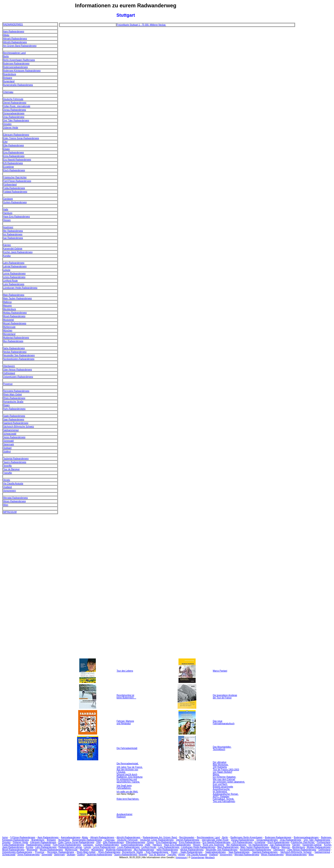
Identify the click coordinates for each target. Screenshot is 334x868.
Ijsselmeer (8, 227)
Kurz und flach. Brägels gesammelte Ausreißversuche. (223, 787)
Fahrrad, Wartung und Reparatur (125, 722)
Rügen (6, 405)
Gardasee (8, 199)
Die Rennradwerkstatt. (128, 764)
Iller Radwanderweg (13, 231)
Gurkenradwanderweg (132, 845)
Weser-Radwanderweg (14, 501)
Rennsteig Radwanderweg (16, 391)
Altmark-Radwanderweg (15, 39)
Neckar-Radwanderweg (15, 352)
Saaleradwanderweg (215, 852)
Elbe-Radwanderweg (13, 145)
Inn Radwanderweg (13, 234)
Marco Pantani (220, 671)
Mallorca (7, 302)
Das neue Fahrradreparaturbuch (224, 722)
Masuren (7, 306)
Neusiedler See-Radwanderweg (19, 355)
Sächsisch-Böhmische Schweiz (18, 427)
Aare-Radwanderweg (14, 31)
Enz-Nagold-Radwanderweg (17, 160)
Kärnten (7, 245)
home (5, 837)
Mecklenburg (9, 309)
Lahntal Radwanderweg (15, 266)
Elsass (6, 149)
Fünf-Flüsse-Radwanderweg (17, 181)
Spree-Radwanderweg (14, 437)
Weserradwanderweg (296, 855)
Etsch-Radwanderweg (14, 170)
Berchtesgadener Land (14, 53)
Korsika (7, 256)
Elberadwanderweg (135, 842)
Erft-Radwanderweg (13, 163)
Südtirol (7, 451)
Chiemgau (8, 92)
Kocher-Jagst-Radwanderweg (18, 252)
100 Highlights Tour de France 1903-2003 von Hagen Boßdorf (226, 770)
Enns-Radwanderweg (14, 156)
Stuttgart (7, 448)
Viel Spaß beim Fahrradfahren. (124, 787)
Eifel (5, 142)
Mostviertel (8, 320)
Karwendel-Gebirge (13, 249)
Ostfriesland (9, 373)
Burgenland (9, 81)
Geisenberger (198, 857)
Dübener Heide (11, 128)
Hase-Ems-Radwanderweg (16, 217)
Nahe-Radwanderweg (14, 348)
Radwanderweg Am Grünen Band (160, 837)
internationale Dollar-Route (215, 840)
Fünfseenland (10, 185)
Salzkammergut (11, 430)
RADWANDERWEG (13, 24)
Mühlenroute (9, 327)
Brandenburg (10, 74)
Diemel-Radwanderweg (15, 103)
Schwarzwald (10, 434)
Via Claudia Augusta (13, 483)
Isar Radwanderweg (13, 238)
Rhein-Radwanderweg (14, 398)
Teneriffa (7, 466)
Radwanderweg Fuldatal (38, 845)
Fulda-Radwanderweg (14, 188)
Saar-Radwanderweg (14, 419)
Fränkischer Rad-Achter (15, 177)
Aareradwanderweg (71, 837)
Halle (6, 209)
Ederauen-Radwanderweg (16, 135)
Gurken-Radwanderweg (15, 202)
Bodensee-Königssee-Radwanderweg (22, 71)
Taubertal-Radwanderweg (16, 459)
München (8, 330)
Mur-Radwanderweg (13, 341)
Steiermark (8, 444)
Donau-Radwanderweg (14, 110)
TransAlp (8, 473)
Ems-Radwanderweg (13, 152)
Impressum (181, 857)
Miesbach (210, 857)
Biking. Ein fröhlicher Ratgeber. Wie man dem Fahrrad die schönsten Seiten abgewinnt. (229, 778)
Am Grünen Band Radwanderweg (20, 46)
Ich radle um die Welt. (127, 792)
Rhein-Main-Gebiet (12, 395)
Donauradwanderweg (14, 113)
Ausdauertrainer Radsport (124, 816)
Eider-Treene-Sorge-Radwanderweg (21, 138)
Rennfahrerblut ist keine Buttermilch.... (126, 696)
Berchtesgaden (187, 837)
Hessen (7, 220)
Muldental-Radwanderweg (16, 338)
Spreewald (8, 441)
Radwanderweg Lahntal (70, 847)
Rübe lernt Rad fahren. (128, 799)
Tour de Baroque (11, 469)
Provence (8, 384)
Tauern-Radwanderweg (15, 462)
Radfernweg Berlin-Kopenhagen (246, 837)
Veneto (7, 480)
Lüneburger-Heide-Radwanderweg (20, 288)
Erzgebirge (8, 167)
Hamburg (8, 213)
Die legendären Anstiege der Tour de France (225, 696)
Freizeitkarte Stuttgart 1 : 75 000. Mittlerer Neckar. (141, 25)
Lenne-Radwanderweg (14, 274)
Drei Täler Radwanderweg (16, 120)
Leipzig (7, 270)
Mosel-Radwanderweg (14, 316)
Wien (6, 505)
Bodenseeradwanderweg (15, 67)
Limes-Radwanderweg (14, 277)
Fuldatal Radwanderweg (15, 192)
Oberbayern (9, 366)
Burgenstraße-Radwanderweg (18, 85)
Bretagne (8, 78)
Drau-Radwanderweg (14, 117)
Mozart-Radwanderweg (15, 323)
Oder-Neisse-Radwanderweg (17, 370)
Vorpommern (9, 491)
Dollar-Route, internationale (17, 106)
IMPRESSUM (10, 512)
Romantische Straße (13, 402)
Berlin (6, 56)
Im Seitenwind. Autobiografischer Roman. (226, 793)
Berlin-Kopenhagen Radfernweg (19, 60)
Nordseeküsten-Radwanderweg (19, 359)
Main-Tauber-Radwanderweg (17, 298)
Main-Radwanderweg (14, 295)
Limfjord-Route (10, 281)
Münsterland (9, 334)
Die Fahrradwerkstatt (127, 748)
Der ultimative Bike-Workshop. (221, 763)
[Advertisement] (314, 89)
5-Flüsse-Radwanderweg (23, 837)
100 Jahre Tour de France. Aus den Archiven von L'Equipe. (130, 770)
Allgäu (6, 35)
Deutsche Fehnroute (13, 99)
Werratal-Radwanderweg (15, 498)
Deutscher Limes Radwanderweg (157, 840)
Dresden (7, 124)
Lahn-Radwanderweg (14, 263)
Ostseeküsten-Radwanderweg (18, 377)
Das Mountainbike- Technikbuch (222, 748)
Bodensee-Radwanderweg (16, 64)
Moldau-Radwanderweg (15, 313)
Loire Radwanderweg (14, 284)
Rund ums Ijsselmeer (213, 845)
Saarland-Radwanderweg (16, 423)
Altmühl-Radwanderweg (15, 42)
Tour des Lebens (125, 671)
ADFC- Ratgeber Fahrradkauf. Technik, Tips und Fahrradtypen (224, 799)
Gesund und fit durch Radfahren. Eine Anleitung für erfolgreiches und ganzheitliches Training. (129, 778)
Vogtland (7, 487)
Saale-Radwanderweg (14, 416)
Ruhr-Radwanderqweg (14, 409)
